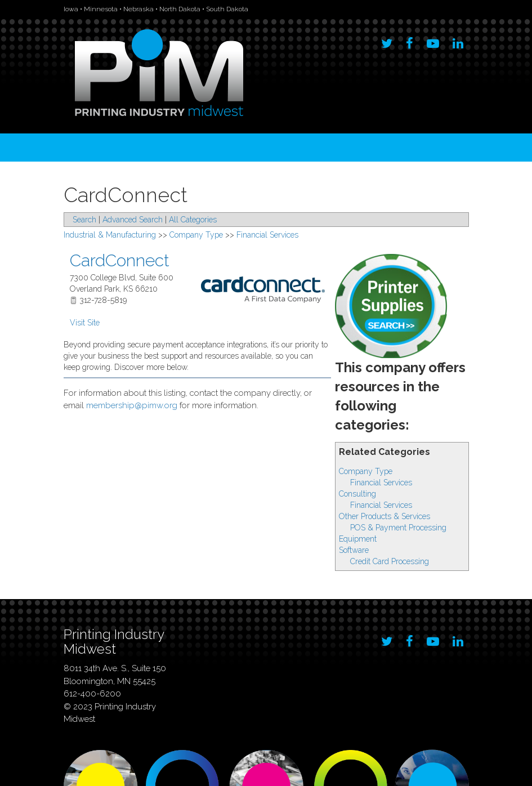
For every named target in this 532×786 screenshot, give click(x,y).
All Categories (193, 220)
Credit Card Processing (390, 561)
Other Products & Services (385, 516)
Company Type (366, 471)
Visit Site (85, 323)
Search (84, 220)
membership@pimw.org (132, 405)
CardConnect (120, 260)
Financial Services (381, 483)
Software (354, 550)
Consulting (357, 494)
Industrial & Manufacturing (110, 235)
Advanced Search (133, 220)
